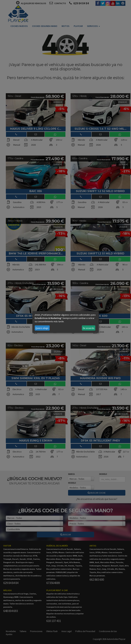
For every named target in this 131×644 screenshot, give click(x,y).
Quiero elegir (42, 328)
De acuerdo (89, 328)
